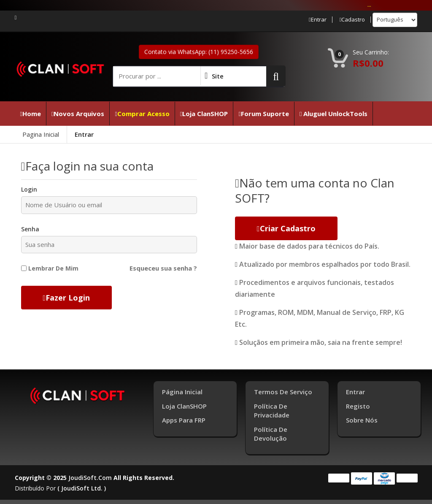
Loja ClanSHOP (204, 114)
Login (29, 189)
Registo (358, 406)
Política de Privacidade (272, 411)
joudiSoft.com (90, 478)
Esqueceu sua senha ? (163, 268)
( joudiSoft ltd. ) (82, 488)
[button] (276, 76)
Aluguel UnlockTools (333, 114)
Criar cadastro (286, 228)
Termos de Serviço (283, 392)
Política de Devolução (271, 434)
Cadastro (352, 20)
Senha (30, 229)
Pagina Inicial (41, 134)
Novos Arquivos (78, 114)
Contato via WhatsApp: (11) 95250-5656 (199, 52)
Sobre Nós (362, 420)
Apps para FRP (184, 420)
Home (31, 114)
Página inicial (182, 392)
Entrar (318, 20)
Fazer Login (67, 298)
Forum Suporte (263, 114)
